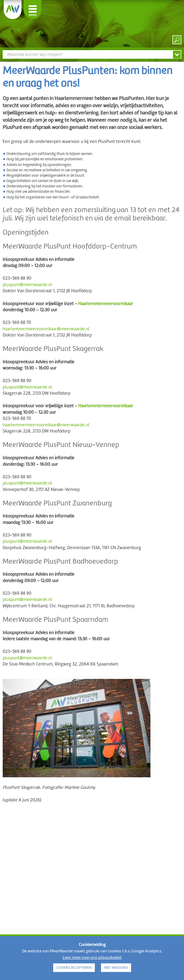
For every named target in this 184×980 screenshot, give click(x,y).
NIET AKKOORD (116, 968)
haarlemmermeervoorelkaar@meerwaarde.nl (46, 329)
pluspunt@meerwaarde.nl (27, 285)
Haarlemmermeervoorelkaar (106, 304)
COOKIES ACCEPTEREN (74, 968)
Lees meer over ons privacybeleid (92, 957)
